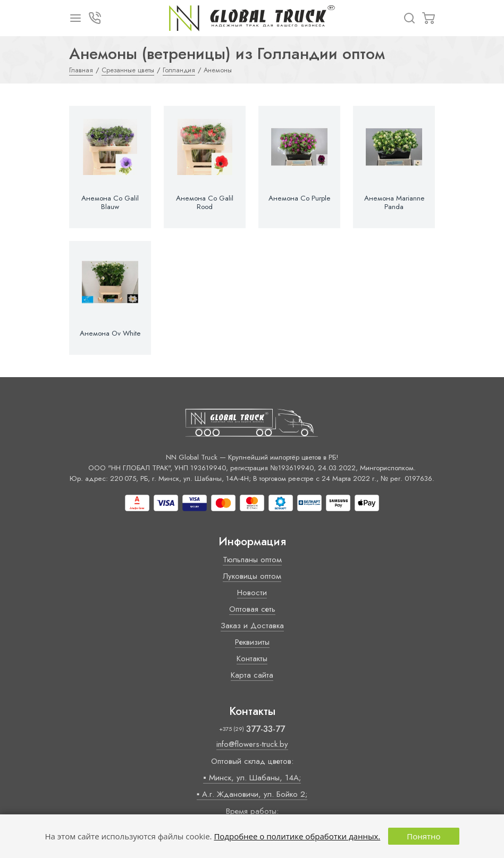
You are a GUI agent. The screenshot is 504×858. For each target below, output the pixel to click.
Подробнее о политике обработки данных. (297, 836)
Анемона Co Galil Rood (205, 203)
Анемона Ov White (110, 334)
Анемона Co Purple (299, 198)
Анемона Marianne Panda (394, 203)
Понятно (423, 836)
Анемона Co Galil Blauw (110, 203)
